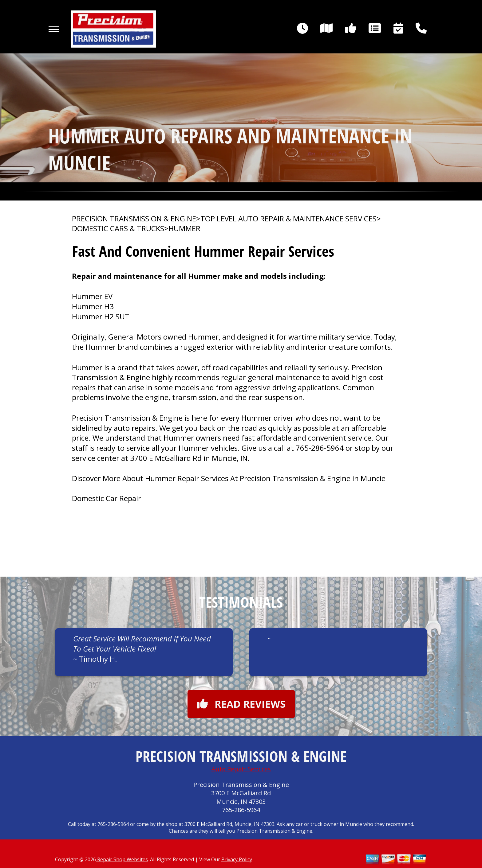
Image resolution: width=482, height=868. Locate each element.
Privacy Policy (237, 859)
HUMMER (184, 228)
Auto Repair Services (241, 769)
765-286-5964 (320, 448)
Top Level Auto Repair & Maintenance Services (288, 219)
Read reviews (241, 704)
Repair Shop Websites (122, 859)
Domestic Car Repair (107, 498)
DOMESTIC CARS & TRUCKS (118, 228)
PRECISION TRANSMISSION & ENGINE (134, 219)
